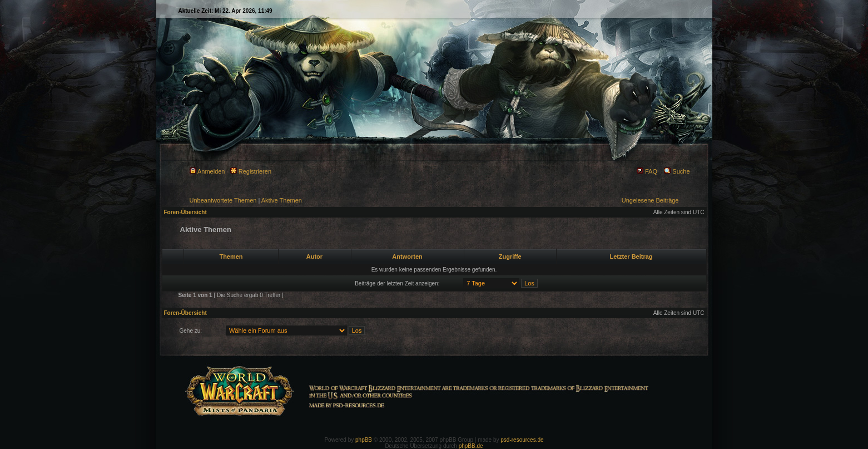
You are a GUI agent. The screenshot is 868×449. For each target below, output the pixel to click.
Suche (677, 171)
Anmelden (207, 171)
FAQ (647, 171)
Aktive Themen (282, 200)
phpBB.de (471, 446)
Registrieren (251, 171)
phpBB (364, 440)
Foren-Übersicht (185, 212)
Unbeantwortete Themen (223, 200)
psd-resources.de (522, 440)
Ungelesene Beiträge (650, 200)
